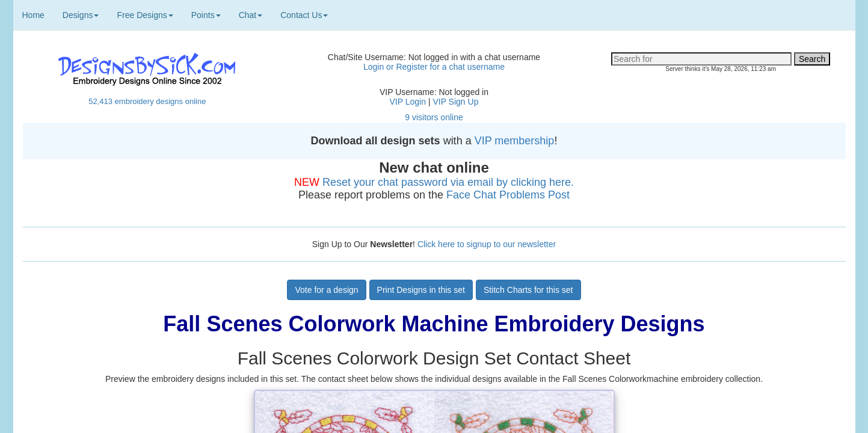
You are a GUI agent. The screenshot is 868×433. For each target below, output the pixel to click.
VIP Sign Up (455, 102)
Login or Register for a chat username (434, 67)
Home (33, 15)
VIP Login (408, 102)
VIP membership (515, 141)
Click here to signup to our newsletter (487, 244)
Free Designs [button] (145, 15)
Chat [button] (251, 15)
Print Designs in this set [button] (421, 290)
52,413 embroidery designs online (147, 101)
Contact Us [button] (304, 15)
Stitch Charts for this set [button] (528, 290)
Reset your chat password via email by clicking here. (448, 182)
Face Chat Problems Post (508, 195)
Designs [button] (81, 15)
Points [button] (206, 15)
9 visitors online (434, 117)
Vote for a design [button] (326, 290)
